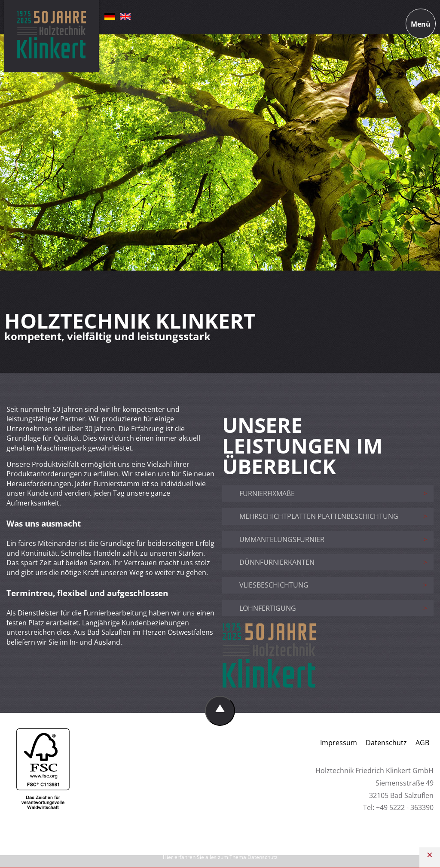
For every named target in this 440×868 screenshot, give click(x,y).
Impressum (339, 743)
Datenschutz (386, 743)
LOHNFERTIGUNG (268, 608)
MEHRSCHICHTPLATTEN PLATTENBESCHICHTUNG (319, 516)
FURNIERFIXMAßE (267, 493)
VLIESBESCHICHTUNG (274, 585)
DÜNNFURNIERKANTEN (277, 562)
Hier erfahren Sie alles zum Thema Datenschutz (220, 857)
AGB (422, 743)
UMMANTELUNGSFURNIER (282, 539)
